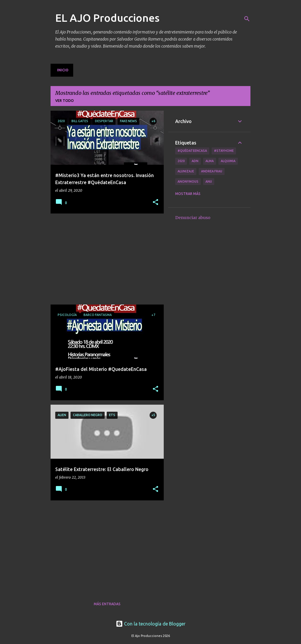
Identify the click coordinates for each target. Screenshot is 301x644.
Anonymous (188, 181)
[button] (155, 202)
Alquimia (228, 161)
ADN (195, 161)
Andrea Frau (212, 171)
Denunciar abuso (193, 218)
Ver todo (65, 101)
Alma (210, 161)
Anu (209, 181)
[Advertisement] (105, 259)
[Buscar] (247, 19)
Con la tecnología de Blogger (151, 624)
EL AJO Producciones (107, 18)
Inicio (63, 70)
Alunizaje (186, 171)
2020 (181, 161)
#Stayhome (224, 151)
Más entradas (107, 604)
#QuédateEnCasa (192, 151)
